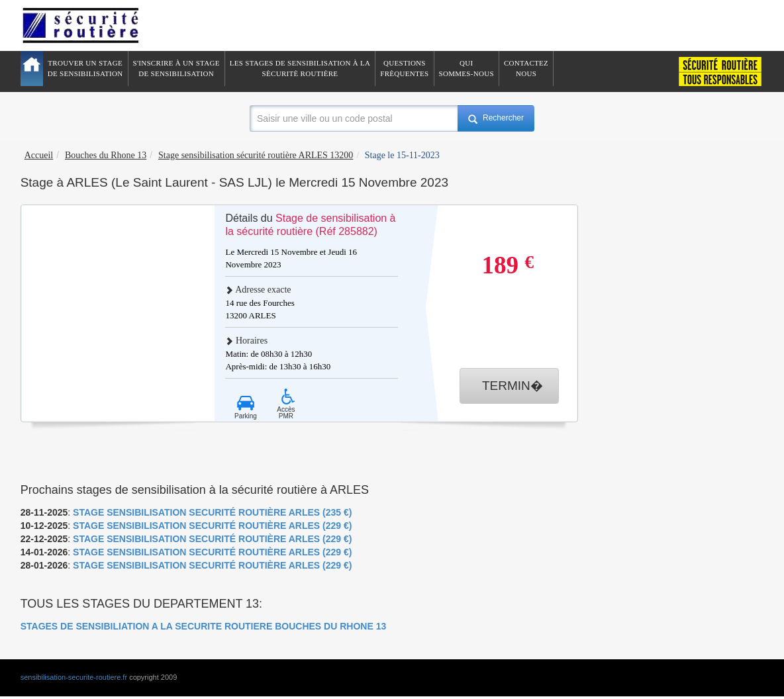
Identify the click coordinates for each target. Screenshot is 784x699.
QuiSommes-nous (466, 68)
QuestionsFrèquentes (404, 68)
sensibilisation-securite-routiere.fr (74, 677)
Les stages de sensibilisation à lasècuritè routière (300, 68)
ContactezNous (526, 68)
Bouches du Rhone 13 (106, 155)
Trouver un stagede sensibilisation (85, 68)
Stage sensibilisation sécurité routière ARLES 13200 (256, 155)
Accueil (39, 155)
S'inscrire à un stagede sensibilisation (176, 68)
